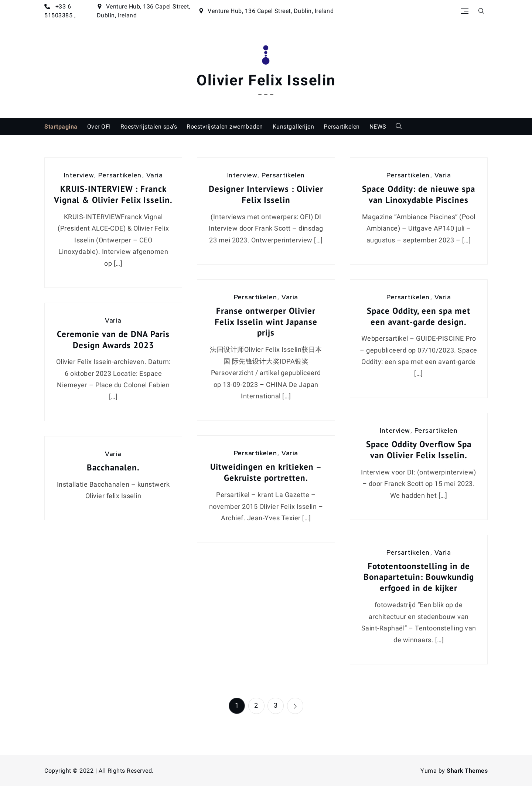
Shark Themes (467, 770)
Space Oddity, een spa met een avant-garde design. (419, 316)
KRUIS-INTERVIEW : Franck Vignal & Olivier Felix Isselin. (113, 194)
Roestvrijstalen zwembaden (225, 127)
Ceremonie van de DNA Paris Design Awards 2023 (113, 339)
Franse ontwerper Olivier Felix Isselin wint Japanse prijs (266, 322)
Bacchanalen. (113, 467)
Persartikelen (342, 127)
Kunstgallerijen (294, 127)
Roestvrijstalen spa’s (149, 127)
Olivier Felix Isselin (266, 80)
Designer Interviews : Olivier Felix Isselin (266, 194)
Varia (155, 175)
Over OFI (99, 127)
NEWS (378, 127)
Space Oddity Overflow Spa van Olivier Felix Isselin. (419, 450)
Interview (79, 175)
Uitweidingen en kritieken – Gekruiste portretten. (266, 472)
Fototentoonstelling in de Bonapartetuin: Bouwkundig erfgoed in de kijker (419, 577)
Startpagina (61, 127)
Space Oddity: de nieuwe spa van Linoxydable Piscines (419, 194)
